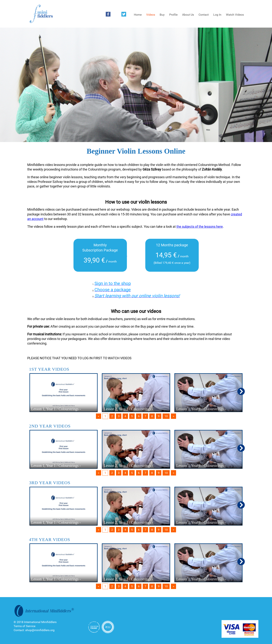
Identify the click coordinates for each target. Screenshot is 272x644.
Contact (204, 15)
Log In (217, 15)
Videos (151, 15)
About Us (188, 15)
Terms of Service (24, 626)
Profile (173, 15)
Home (138, 15)
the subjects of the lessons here (200, 227)
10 (166, 416)
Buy (162, 15)
